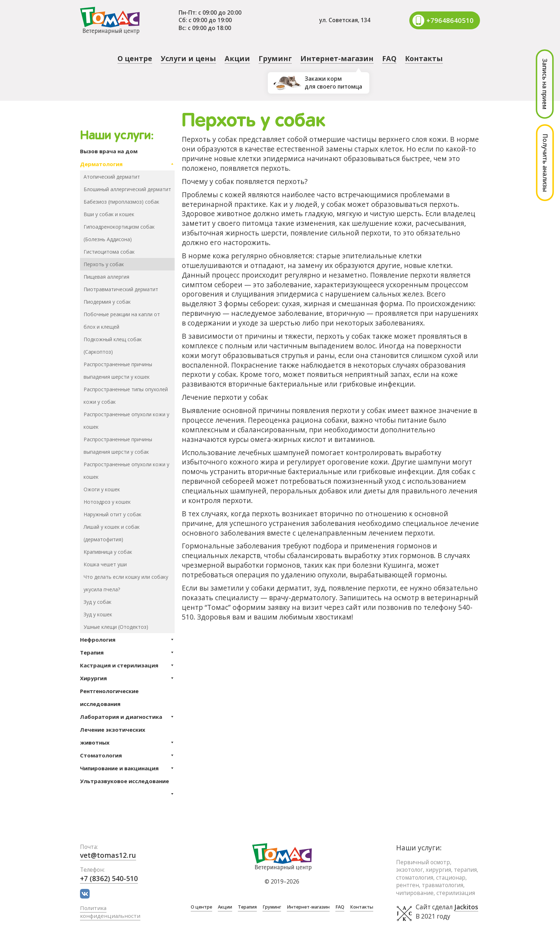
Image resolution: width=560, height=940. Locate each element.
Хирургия (127, 678)
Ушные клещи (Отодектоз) (116, 627)
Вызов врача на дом (109, 151)
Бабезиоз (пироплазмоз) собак (121, 202)
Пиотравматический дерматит (121, 289)
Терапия (127, 652)
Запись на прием (545, 84)
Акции (237, 58)
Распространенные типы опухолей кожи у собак (126, 396)
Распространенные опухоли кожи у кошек (126, 421)
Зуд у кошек (98, 614)
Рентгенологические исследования (109, 697)
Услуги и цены (188, 58)
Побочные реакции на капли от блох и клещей (122, 320)
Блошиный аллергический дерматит (127, 189)
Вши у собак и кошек (109, 214)
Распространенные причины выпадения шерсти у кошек (118, 370)
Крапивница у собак (108, 552)
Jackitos (466, 907)
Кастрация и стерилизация (127, 665)
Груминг (275, 58)
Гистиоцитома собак (109, 252)
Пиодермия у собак (107, 302)
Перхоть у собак (104, 264)
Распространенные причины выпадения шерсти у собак (118, 446)
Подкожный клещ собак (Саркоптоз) (113, 345)
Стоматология (127, 755)
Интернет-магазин (337, 58)
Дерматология (127, 164)
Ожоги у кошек (102, 489)
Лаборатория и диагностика (127, 717)
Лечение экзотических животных (127, 737)
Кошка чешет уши (105, 564)
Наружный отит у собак (112, 514)
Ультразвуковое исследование (127, 782)
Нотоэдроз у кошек (107, 502)
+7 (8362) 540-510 (109, 878)
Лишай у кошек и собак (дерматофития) (112, 533)
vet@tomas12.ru (108, 855)
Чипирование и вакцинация (127, 768)
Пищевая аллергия (106, 277)
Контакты (424, 58)
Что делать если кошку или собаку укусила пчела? (126, 583)
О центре (135, 58)
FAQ (389, 58)
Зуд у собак (97, 602)
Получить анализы (545, 163)
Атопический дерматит (112, 177)
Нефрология (127, 640)
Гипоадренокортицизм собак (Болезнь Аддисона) (119, 233)
